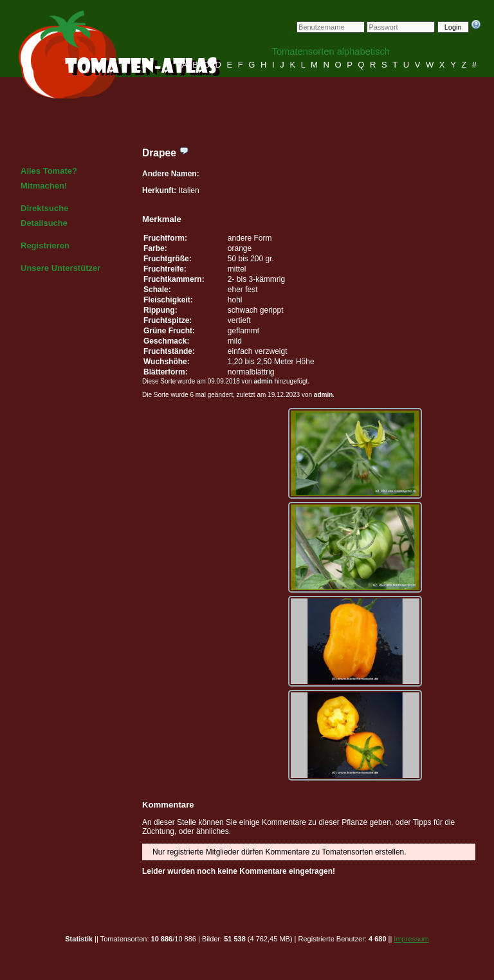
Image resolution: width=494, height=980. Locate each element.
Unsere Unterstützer (60, 268)
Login (453, 27)
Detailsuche (44, 223)
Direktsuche (44, 208)
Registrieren (45, 245)
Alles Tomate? (49, 171)
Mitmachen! (44, 186)
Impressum (411, 939)
